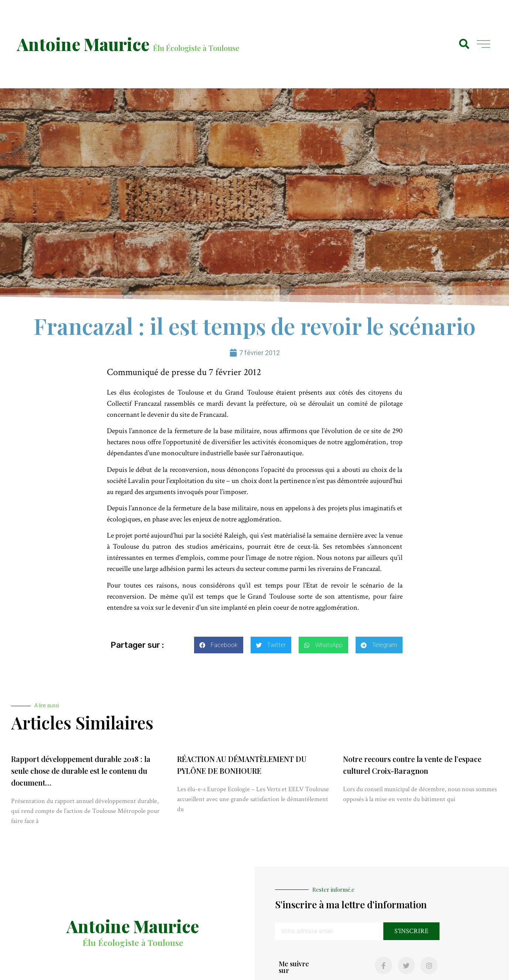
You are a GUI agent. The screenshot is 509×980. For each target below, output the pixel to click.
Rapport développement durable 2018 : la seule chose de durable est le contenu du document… (81, 771)
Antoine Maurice (83, 44)
